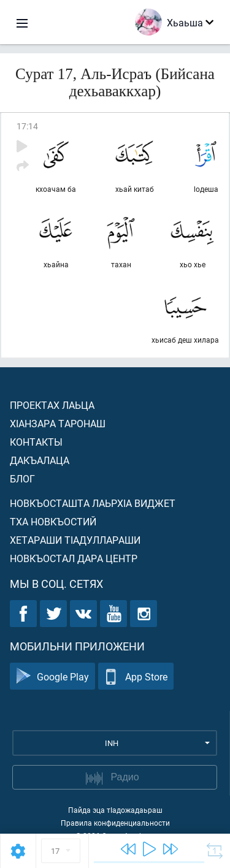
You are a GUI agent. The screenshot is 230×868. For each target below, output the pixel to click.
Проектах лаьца (52, 405)
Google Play (52, 676)
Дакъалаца (40, 460)
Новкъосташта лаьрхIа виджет (93, 503)
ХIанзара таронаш (58, 423)
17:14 (27, 126)
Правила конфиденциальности (115, 823)
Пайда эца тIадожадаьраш (115, 810)
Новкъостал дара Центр (74, 558)
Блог (22, 478)
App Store (136, 676)
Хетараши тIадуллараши (75, 540)
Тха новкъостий (53, 521)
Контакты (36, 442)
